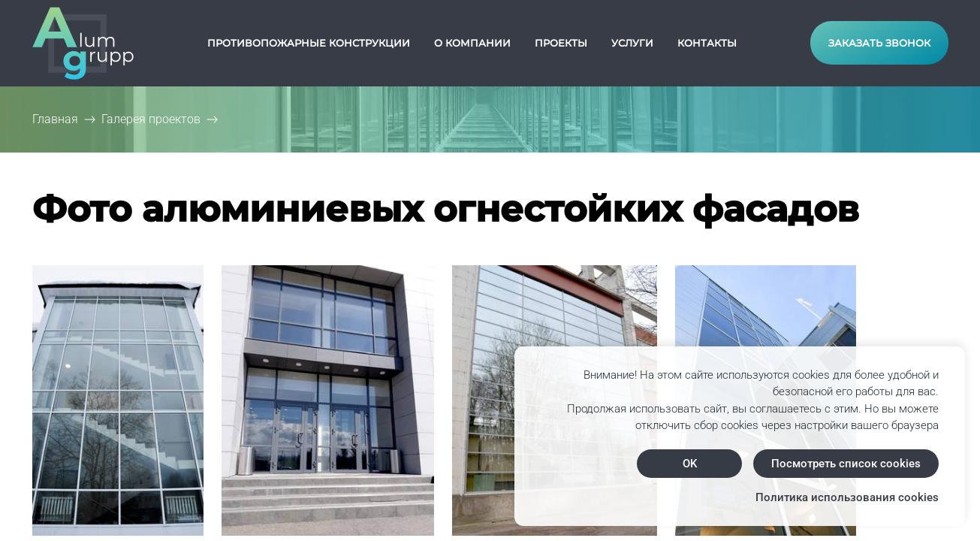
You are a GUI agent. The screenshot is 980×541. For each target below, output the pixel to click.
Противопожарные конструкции (309, 43)
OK (690, 464)
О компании (472, 43)
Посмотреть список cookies (846, 464)
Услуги (632, 43)
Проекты (561, 43)
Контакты (707, 43)
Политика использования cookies (847, 497)
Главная (55, 119)
